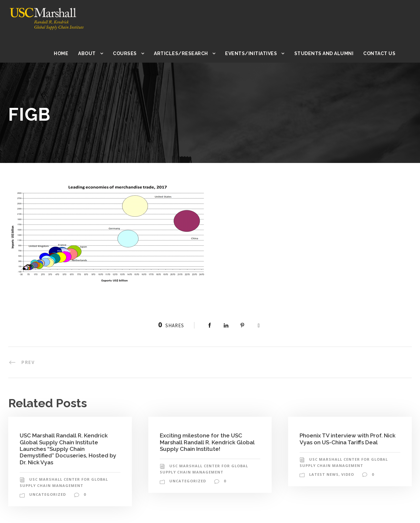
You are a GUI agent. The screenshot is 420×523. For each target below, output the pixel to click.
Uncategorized (47, 494)
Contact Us (380, 53)
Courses (131, 53)
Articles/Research (187, 53)
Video (347, 474)
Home (68, 53)
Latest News (324, 474)
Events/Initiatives (255, 53)
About (93, 53)
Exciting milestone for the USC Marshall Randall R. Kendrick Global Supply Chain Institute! (208, 442)
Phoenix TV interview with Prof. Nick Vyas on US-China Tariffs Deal (348, 439)
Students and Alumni (325, 53)
